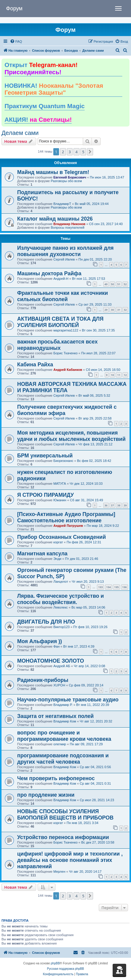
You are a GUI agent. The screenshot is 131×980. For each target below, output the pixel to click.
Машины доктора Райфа (49, 273)
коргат (58, 542)
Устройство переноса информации (63, 837)
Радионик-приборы (43, 680)
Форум (14, 8)
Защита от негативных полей (55, 716)
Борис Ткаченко (65, 353)
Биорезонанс (63, 461)
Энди (57, 559)
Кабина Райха (35, 365)
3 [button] (70, 152)
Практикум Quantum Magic (45, 106)
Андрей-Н (61, 279)
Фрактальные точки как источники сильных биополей (62, 296)
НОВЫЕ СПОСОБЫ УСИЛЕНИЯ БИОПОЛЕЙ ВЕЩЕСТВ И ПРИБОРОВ (65, 815)
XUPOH (59, 685)
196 (125, 587)
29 (106, 310)
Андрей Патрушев (68, 526)
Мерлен (59, 872)
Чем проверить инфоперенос (56, 778)
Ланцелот (61, 582)
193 (100, 587)
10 (112, 375)
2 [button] (63, 152)
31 (119, 310)
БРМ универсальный (45, 456)
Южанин (60, 500)
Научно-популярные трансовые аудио (68, 700)
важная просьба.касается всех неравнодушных (57, 345)
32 (125, 310)
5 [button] (83, 152)
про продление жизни (46, 795)
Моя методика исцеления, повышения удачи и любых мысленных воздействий (71, 436)
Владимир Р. (63, 705)
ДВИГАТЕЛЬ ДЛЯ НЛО (46, 622)
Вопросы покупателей (67, 227)
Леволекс (61, 607)
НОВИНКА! (54, 89)
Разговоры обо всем (66, 181)
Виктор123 (61, 627)
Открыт (41, 69)
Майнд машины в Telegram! (53, 172)
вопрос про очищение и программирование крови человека (64, 736)
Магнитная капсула (42, 554)
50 (112, 284)
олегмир (60, 744)
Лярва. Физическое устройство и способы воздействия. (61, 599)
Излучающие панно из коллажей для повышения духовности (65, 251)
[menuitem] (16, 41)
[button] (90, 152)
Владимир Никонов (69, 224)
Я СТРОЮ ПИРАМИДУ (45, 495)
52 (125, 284)
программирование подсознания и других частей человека (63, 759)
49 (106, 284)
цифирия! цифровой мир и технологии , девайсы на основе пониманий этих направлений (70, 860)
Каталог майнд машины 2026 (55, 219)
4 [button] (76, 152)
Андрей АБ (62, 666)
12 (125, 375)
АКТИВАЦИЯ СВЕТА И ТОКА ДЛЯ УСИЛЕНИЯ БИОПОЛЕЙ (60, 322)
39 (125, 505)
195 (116, 587)
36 (106, 505)
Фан (56, 646)
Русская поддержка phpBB (65, 969)
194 (109, 587)
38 (119, 505)
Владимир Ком (65, 721)
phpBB (55, 963)
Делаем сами (20, 133)
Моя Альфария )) (40, 641)
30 (112, 310)
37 (112, 505)
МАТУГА (60, 484)
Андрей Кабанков (68, 370)
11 (119, 375)
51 (119, 284)
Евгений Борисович (70, 177)
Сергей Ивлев (64, 259)
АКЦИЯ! (38, 120)
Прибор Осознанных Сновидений (61, 537)
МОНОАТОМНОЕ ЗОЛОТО (51, 661)
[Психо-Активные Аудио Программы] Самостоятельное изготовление (66, 517)
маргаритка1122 (66, 330)
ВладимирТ (62, 204)
